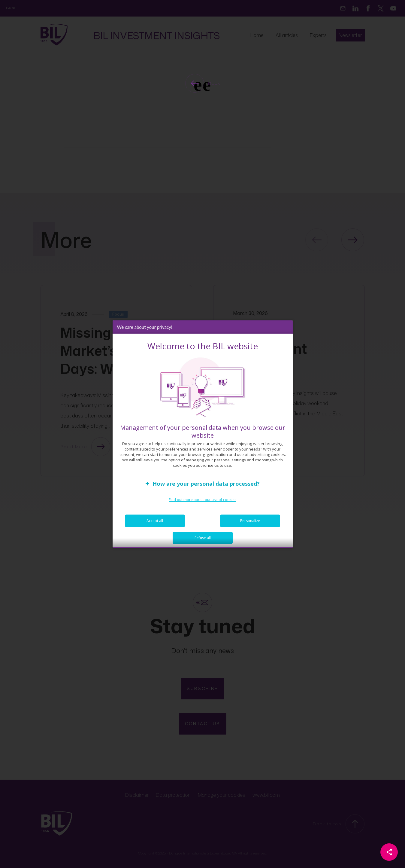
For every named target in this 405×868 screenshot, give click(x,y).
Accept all (155, 526)
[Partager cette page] (389, 852)
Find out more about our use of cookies (202, 504)
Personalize (250, 526)
